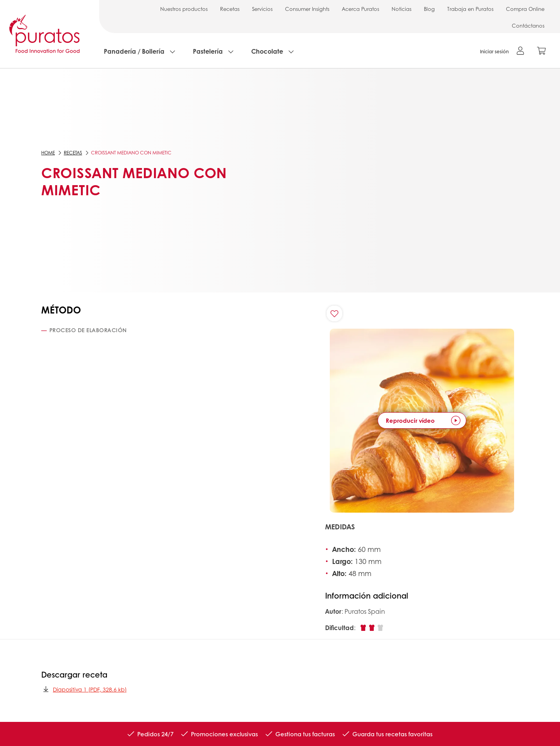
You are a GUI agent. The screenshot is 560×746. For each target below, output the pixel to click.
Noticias (402, 9)
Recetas (230, 9)
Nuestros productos (184, 9)
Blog (429, 9)
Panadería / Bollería (134, 51)
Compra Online (525, 9)
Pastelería (208, 51)
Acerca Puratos (360, 9)
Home (48, 153)
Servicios (262, 9)
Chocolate (267, 51)
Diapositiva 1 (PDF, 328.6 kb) (84, 689)
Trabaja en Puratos (470, 9)
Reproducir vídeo (410, 420)
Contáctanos (528, 25)
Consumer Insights (307, 9)
